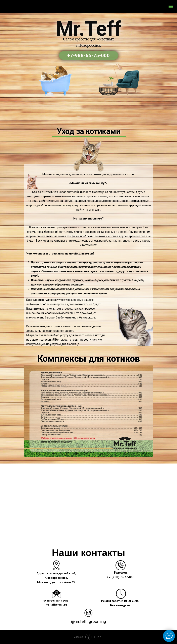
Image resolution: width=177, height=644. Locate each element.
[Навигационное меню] (171, 6)
